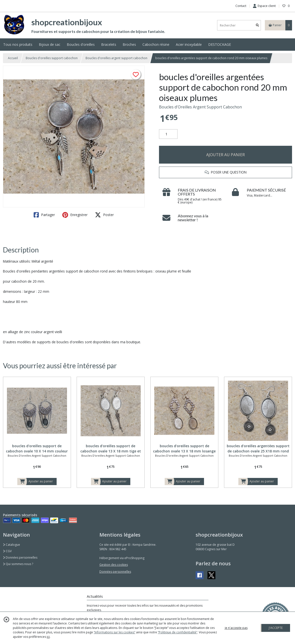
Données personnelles (20, 557)
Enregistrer (75, 215)
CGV (7, 551)
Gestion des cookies (114, 565)
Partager (44, 215)
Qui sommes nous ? (18, 564)
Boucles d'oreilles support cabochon (52, 58)
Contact (241, 6)
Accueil (13, 58)
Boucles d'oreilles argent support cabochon (116, 58)
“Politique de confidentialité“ (178, 632)
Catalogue (11, 545)
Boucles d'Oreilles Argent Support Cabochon (200, 107)
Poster (104, 215)
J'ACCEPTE (276, 628)
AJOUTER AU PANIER (226, 155)
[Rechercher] (257, 25)
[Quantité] (168, 134)
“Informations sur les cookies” (114, 632)
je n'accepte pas (236, 628)
